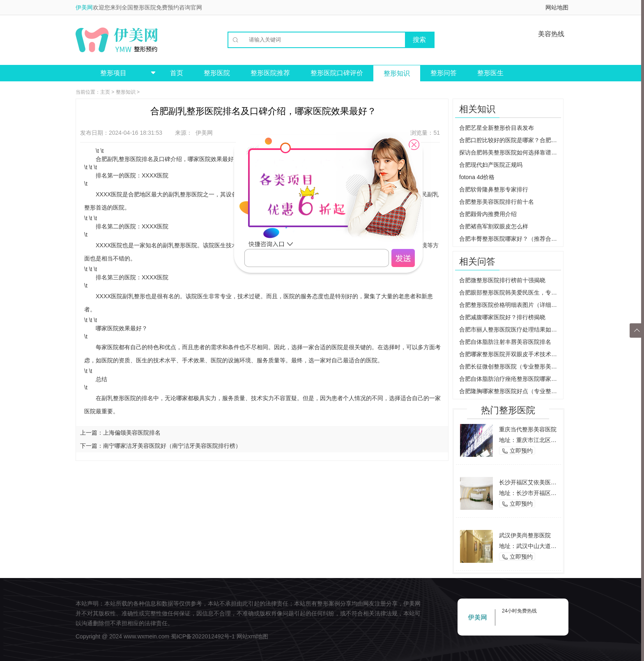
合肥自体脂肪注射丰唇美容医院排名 (505, 342)
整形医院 (217, 73)
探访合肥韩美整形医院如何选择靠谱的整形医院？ (510, 152)
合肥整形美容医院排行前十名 (497, 202)
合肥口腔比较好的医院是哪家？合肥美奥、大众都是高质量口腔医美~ (510, 140)
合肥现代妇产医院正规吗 (491, 165)
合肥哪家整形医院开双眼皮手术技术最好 (510, 354)
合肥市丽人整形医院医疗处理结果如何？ (510, 329)
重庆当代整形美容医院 (528, 429)
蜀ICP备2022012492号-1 (203, 636)
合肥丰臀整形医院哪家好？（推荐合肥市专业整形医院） (510, 239)
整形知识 (397, 73)
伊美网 (84, 7)
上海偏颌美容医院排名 (132, 433)
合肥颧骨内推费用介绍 (488, 214)
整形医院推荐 (270, 73)
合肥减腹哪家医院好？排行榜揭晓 (502, 317)
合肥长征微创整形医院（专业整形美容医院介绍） (510, 366)
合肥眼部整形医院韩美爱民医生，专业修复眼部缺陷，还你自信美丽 (510, 292)
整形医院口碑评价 (337, 73)
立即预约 (517, 451)
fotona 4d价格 (477, 177)
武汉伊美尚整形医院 (525, 535)
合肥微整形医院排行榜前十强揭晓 (502, 280)
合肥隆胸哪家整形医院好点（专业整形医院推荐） (510, 391)
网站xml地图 (253, 636)
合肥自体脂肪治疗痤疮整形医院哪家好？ (510, 379)
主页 (105, 92)
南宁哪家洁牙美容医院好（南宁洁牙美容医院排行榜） (172, 446)
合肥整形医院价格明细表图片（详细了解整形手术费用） (510, 305)
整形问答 (444, 73)
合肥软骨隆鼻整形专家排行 (494, 189)
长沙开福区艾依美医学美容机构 (539, 482)
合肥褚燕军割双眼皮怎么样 (494, 226)
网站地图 (557, 7)
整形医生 (490, 73)
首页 (177, 73)
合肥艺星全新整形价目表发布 (497, 128)
